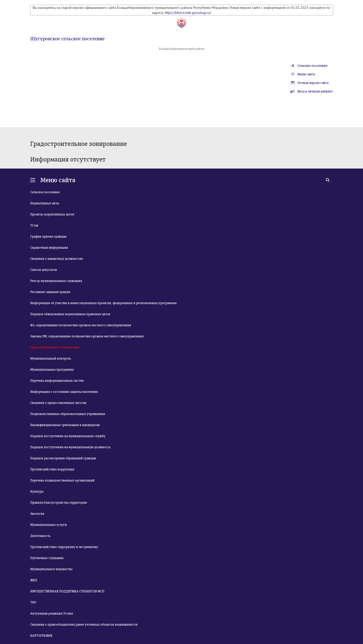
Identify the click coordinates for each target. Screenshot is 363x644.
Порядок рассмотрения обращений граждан (63, 458)
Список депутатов (44, 270)
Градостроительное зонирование (55, 347)
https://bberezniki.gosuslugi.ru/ (188, 13)
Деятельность (40, 536)
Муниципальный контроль (51, 359)
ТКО (33, 602)
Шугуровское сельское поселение (67, 39)
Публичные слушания (47, 558)
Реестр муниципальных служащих (56, 281)
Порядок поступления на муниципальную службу (68, 436)
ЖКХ (34, 580)
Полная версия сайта (313, 83)
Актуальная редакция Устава (52, 614)
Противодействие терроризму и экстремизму (64, 547)
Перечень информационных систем (57, 381)
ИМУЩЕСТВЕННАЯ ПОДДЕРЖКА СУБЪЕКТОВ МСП (67, 591)
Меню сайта (306, 74)
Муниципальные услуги (49, 525)
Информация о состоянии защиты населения (64, 392)
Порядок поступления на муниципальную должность (70, 447)
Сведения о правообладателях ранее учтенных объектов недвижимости (84, 625)
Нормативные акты (45, 203)
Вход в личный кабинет (315, 91)
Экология (37, 514)
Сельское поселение (45, 192)
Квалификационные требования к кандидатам (65, 425)
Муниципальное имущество (51, 569)
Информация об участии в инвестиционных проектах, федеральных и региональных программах (103, 303)
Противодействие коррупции (52, 469)
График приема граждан (48, 237)
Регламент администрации (50, 292)
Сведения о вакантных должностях (57, 259)
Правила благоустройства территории (59, 503)
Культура (37, 492)
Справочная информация (49, 248)
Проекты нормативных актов (52, 214)
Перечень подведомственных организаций (62, 480)
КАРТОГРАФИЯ (41, 636)
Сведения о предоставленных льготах (58, 403)
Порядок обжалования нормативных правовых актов (70, 314)
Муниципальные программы (52, 370)
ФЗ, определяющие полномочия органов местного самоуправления (81, 325)
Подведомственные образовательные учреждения (68, 414)
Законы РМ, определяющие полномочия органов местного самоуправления (87, 336)
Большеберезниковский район (182, 49)
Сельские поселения (312, 66)
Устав (34, 226)
